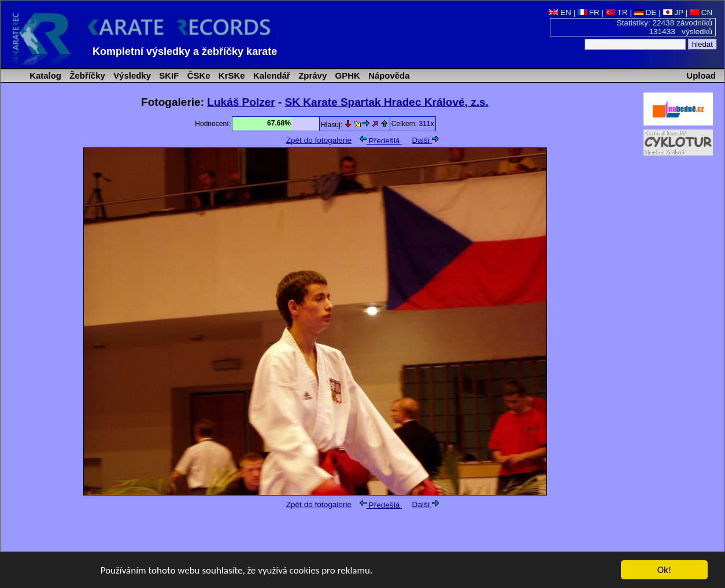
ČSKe (198, 75)
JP (673, 12)
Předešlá (381, 141)
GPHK (346, 75)
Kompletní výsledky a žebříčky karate (185, 51)
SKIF (168, 75)
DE (646, 12)
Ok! (665, 570)
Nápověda (388, 75)
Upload (701, 75)
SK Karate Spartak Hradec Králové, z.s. (387, 102)
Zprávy (311, 75)
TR (617, 12)
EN (560, 12)
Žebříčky (86, 75)
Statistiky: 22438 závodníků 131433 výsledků (665, 27)
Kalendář (271, 75)
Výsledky (131, 75)
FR (589, 12)
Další (426, 140)
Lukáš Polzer (241, 102)
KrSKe (231, 75)
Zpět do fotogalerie (319, 140)
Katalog (44, 75)
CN (701, 12)
